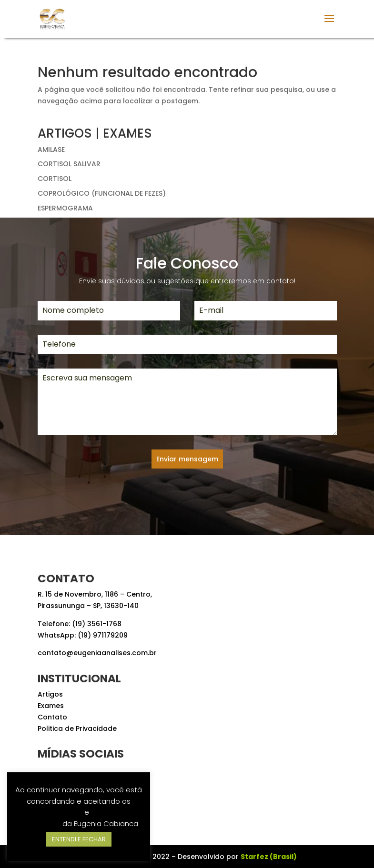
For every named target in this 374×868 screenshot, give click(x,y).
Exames (51, 706)
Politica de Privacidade (77, 728)
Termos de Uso (56, 812)
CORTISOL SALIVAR (69, 164)
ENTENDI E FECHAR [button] (79, 839)
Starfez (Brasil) (269, 857)
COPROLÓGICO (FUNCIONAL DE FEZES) (102, 193)
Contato (52, 717)
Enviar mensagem (187, 459)
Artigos (50, 694)
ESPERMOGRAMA (65, 208)
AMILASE (51, 150)
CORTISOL (55, 179)
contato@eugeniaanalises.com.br (97, 653)
